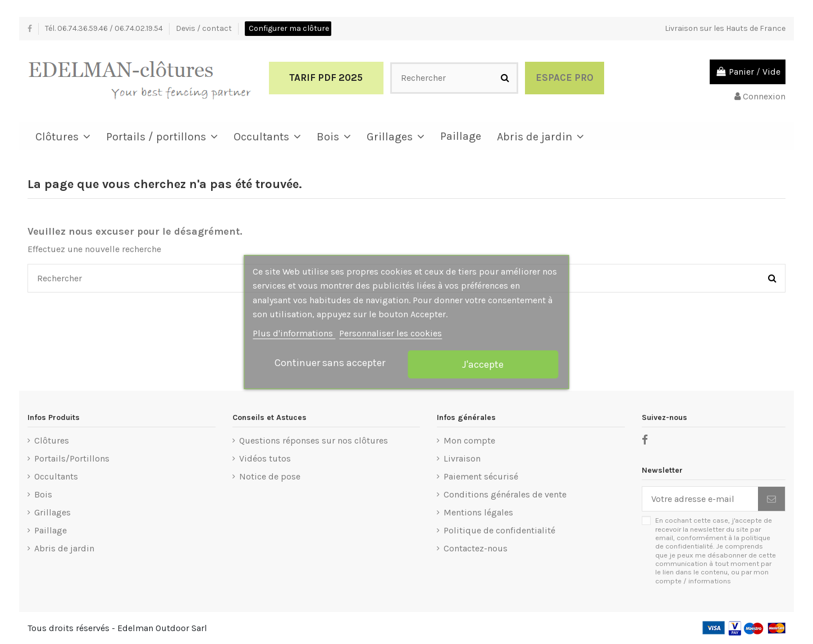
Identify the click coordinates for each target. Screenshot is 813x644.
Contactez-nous (476, 548)
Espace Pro (565, 77)
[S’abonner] (771, 499)
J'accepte (483, 364)
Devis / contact (205, 28)
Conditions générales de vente (505, 494)
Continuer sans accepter (330, 363)
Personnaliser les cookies (390, 333)
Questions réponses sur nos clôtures (314, 440)
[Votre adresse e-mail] (700, 499)
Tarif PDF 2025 (326, 77)
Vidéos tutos (265, 458)
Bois (43, 494)
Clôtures (52, 440)
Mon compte (469, 440)
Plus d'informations (294, 333)
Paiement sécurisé (481, 476)
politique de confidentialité (713, 542)
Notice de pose (270, 476)
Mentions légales (478, 512)
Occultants (56, 476)
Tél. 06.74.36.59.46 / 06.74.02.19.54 (105, 28)
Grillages (52, 512)
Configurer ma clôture (289, 28)
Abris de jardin (64, 548)
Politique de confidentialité (499, 530)
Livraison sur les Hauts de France (725, 28)
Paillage (51, 530)
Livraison (462, 458)
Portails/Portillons (72, 458)
